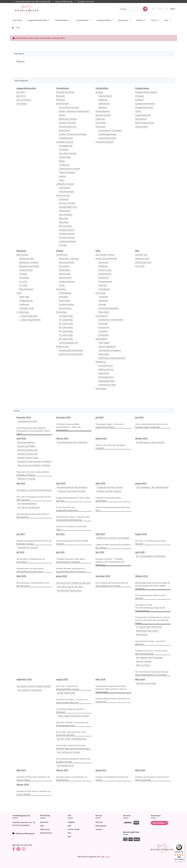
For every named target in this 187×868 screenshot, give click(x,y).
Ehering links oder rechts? (147, 631)
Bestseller (60, 96)
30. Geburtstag (66, 320)
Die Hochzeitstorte (65, 765)
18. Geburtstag (66, 316)
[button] (153, 9)
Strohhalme (104, 335)
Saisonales (61, 289)
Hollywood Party (106, 369)
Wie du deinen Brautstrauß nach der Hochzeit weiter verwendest (151, 426)
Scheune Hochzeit (67, 234)
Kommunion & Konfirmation (71, 354)
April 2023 (61, 483)
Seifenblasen (104, 104)
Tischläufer (64, 149)
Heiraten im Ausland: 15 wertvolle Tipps (71, 528)
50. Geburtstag (66, 327)
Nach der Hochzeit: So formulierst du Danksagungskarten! (72, 724)
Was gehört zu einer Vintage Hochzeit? (34, 686)
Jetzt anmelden (159, 823)
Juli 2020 (20, 552)
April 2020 (140, 552)
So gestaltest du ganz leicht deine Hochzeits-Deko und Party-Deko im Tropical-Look (111, 689)
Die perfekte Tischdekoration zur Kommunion (31, 560)
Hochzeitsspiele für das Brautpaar (72, 487)
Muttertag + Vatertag (69, 258)
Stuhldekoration (66, 138)
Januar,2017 (101, 770)
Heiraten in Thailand (26, 479)
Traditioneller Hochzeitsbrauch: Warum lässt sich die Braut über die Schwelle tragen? (153, 620)
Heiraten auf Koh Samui (28, 458)
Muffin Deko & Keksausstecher (112, 358)
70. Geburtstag (66, 335)
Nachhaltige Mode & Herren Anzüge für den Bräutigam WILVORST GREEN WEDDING (153, 586)
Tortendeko (101, 123)
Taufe (19, 293)
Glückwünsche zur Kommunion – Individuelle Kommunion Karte (31, 570)
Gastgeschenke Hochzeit (146, 92)
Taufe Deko (24, 297)
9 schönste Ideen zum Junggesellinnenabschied (67, 509)
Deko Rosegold (66, 214)
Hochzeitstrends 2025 (27, 421)
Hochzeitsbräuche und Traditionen (72, 442)
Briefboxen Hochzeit (68, 119)
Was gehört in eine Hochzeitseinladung (34, 490)
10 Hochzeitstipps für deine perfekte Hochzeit (72, 542)
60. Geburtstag (66, 331)
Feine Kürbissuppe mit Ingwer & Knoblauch (70, 710)
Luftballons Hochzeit (65, 184)
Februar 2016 (23, 785)
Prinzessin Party (106, 366)
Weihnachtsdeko (66, 304)
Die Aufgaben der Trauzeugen (149, 657)
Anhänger (140, 96)
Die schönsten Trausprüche (29, 690)
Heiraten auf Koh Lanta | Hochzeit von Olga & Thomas (33, 778)
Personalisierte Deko (65, 92)
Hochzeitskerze (105, 96)
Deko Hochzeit (62, 104)
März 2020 (21, 576)
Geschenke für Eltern (107, 138)
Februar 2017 (62, 770)
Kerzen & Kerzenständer (106, 258)
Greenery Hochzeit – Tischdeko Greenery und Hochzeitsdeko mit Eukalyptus (110, 562)
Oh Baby (23, 274)
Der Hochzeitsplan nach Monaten (151, 556)
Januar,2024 (101, 438)
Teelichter (103, 285)
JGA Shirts (21, 96)
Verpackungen (142, 126)
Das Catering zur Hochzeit (69, 752)
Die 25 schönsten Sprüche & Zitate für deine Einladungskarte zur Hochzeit (152, 673)
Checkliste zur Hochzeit (28, 547)
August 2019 (62, 679)
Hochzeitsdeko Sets (68, 126)
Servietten (103, 331)
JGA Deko (21, 92)
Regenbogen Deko (107, 381)
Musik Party (104, 373)
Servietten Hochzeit (68, 153)
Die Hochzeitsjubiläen (27, 503)
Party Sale (140, 266)
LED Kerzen (103, 262)
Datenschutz (45, 829)
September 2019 (24, 679)
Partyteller (103, 323)
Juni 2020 (60, 552)
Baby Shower (22, 255)
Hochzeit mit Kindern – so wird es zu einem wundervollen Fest (72, 701)
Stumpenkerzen (105, 281)
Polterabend (142, 634)
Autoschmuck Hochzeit (69, 107)
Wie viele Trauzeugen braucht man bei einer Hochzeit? (34, 498)
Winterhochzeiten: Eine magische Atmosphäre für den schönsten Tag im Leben (33, 431)
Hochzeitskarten (103, 111)
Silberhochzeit (65, 278)
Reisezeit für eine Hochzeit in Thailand (34, 461)
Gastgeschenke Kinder (145, 104)
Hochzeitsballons (66, 191)
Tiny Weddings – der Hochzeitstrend (152, 487)
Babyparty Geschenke (29, 266)
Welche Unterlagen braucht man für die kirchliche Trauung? (34, 542)
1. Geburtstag (23, 312)
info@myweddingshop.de (25, 833)
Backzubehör (101, 339)
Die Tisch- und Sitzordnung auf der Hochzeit (151, 542)
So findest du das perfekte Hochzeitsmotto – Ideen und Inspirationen (68, 427)
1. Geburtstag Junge (28, 316)
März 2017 (21, 770)
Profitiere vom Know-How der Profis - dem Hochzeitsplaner (152, 652)
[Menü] (183, 844)
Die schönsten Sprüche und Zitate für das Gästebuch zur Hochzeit (112, 584)
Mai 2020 (100, 552)
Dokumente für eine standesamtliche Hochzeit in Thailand (33, 473)
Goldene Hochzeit (67, 281)
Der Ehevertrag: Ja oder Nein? (70, 587)
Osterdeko (64, 297)
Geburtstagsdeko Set (68, 343)
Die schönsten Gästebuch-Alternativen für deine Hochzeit (73, 760)
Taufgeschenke (26, 300)
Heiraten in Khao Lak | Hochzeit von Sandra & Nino (72, 778)
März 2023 (100, 483)
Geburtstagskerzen (107, 346)
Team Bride (22, 104)
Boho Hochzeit (65, 226)
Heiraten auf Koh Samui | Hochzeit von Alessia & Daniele (152, 778)
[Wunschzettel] (160, 9)
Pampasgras (65, 211)
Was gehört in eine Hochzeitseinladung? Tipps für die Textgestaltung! (150, 608)
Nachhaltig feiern (106, 377)
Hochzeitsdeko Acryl (68, 207)
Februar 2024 (62, 438)
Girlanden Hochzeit (67, 123)
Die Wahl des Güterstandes (69, 590)
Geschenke (100, 126)
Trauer (62, 285)
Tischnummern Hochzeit (70, 169)
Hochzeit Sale (141, 255)
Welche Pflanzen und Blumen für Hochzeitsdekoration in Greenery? (71, 570)
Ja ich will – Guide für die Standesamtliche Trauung (68, 688)
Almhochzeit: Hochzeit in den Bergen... (113, 538)
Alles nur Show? (143, 665)
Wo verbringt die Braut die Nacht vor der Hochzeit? (33, 515)
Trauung (99, 92)
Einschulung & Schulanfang (71, 350)
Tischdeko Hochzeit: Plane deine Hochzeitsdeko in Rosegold (70, 560)
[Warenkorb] (170, 9)
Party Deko (101, 293)
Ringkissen (103, 100)
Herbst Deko (64, 300)
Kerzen (62, 161)
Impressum (44, 822)
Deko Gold (64, 218)
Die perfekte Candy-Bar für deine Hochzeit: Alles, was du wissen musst (73, 747)
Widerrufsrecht (46, 833)
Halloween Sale (142, 258)
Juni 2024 (139, 417)
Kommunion (64, 266)
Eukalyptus (64, 199)
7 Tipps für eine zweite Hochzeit (71, 491)
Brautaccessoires (103, 115)
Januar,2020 (62, 576)
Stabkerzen (103, 278)
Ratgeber (71, 822)
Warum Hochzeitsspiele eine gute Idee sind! (113, 509)
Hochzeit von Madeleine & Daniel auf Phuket (112, 778)
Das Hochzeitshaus (26, 442)
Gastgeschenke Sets (144, 107)
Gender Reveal (26, 270)
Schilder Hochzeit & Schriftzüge (73, 134)
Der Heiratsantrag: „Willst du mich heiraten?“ (150, 597)
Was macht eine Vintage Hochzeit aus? (73, 583)
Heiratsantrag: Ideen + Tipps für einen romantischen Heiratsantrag (73, 518)
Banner (62, 115)
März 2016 (140, 770)
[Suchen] (131, 9)
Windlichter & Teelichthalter (111, 320)
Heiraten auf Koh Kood (146, 683)
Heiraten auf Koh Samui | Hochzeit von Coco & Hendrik (33, 793)
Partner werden (74, 829)
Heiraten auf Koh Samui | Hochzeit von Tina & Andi (112, 700)
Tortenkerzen (104, 289)
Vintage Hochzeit (67, 230)
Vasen (62, 180)
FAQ (69, 833)
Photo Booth (64, 130)
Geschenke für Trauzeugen (110, 130)
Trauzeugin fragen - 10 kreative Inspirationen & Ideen (110, 426)
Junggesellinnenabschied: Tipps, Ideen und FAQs (73, 499)
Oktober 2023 (141, 438)
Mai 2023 (21, 483)
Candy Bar (100, 119)
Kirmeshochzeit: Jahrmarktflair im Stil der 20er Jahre (33, 584)
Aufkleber (139, 100)
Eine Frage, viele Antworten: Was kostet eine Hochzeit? (71, 733)
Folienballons (65, 188)
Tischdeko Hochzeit (65, 142)
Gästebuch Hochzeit (104, 142)
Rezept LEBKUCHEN (66, 693)
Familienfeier (62, 255)
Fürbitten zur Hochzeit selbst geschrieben (108, 499)
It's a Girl (23, 281)
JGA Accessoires (24, 100)
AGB (42, 826)
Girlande (102, 304)
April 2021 (100, 534)
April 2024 (21, 438)
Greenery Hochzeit (67, 203)
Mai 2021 (60, 534)
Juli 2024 (99, 417)
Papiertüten (104, 354)
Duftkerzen (103, 266)
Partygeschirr (102, 316)
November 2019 (103, 576)
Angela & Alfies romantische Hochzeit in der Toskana (113, 546)
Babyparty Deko (27, 258)
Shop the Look (62, 346)
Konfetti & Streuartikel (108, 308)
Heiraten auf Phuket (26, 446)
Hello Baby (24, 278)
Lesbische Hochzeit (67, 241)
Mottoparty (101, 362)
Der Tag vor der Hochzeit (29, 507)
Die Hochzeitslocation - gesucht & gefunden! (150, 643)
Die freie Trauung (144, 661)
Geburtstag (61, 312)
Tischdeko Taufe (27, 308)
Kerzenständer (105, 274)
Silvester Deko (65, 308)
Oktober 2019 (141, 576)
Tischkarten (64, 165)
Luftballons (103, 300)
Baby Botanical (26, 289)
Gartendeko (101, 388)
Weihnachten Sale (143, 262)
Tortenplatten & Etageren (110, 350)
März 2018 (140, 679)
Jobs (69, 837)
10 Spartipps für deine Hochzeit (150, 442)
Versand (99, 829)
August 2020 (141, 534)
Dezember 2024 (24, 417)
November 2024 (63, 417)
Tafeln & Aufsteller (67, 172)
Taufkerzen (24, 304)
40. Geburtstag (66, 323)
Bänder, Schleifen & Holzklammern (74, 111)
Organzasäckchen (143, 115)
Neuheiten (61, 100)
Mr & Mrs (63, 245)
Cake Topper (104, 343)
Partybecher (104, 327)
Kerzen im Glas (105, 270)
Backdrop (103, 107)
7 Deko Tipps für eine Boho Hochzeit (73, 716)
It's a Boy (23, 285)
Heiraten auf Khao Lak (27, 454)
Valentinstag (65, 274)
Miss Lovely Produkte (105, 255)
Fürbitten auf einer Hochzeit (109, 491)
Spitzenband (141, 119)
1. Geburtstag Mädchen (30, 320)
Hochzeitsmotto (63, 195)
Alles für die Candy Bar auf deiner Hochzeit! (110, 447)
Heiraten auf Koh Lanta (28, 450)
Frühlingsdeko (65, 293)
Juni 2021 (21, 534)
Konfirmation (65, 270)
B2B (69, 826)
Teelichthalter (65, 157)
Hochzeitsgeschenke (107, 134)
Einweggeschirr (66, 146)
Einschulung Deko (67, 262)
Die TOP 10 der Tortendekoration (72, 739)
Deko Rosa (64, 222)
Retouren (99, 822)
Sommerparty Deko (107, 385)
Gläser (138, 111)
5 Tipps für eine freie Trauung (109, 487)
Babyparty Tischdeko (29, 262)
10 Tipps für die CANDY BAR (149, 627)
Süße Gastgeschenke (144, 123)
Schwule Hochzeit (67, 237)
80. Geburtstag (66, 339)
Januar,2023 (141, 483)
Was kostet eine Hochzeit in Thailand (34, 465)
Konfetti (62, 176)
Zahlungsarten (101, 826)
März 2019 (100, 679)
